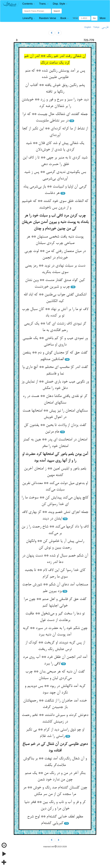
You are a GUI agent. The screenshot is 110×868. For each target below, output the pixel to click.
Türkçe (96, 27)
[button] (29, 4)
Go (94, 18)
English (88, 27)
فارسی (105, 27)
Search (57, 11)
